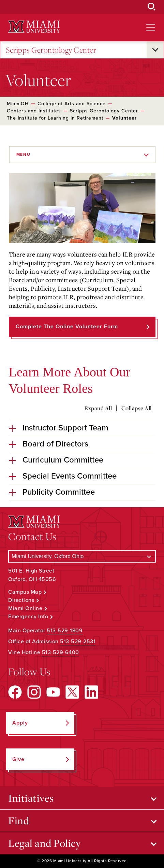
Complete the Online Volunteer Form (67, 327)
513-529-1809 (65, 631)
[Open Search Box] (152, 7)
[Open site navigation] (151, 27)
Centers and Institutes (34, 111)
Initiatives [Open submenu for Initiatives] (31, 798)
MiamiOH (18, 104)
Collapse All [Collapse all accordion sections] (137, 408)
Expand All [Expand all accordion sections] (98, 408)
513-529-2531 (78, 642)
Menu (24, 154)
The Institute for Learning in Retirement (55, 118)
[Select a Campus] (82, 556)
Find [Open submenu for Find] (19, 821)
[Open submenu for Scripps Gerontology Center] (155, 50)
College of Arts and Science (72, 104)
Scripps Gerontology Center (51, 50)
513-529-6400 (61, 652)
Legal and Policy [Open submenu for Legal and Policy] (44, 843)
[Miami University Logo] (34, 27)
